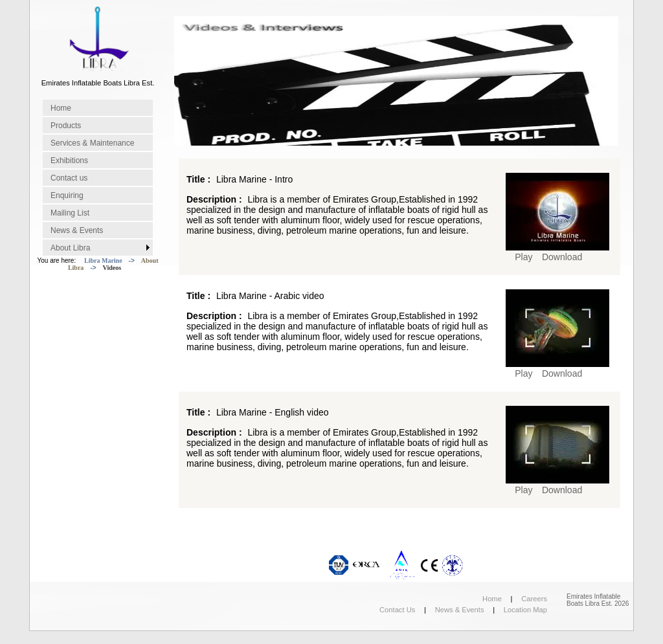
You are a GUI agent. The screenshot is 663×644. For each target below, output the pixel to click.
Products (66, 126)
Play (523, 257)
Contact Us (397, 610)
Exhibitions (69, 161)
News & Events (77, 230)
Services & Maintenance (92, 143)
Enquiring (67, 195)
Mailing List (70, 213)
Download (562, 257)
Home (61, 108)
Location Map (525, 610)
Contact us (69, 178)
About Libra (70, 248)
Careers (534, 599)
